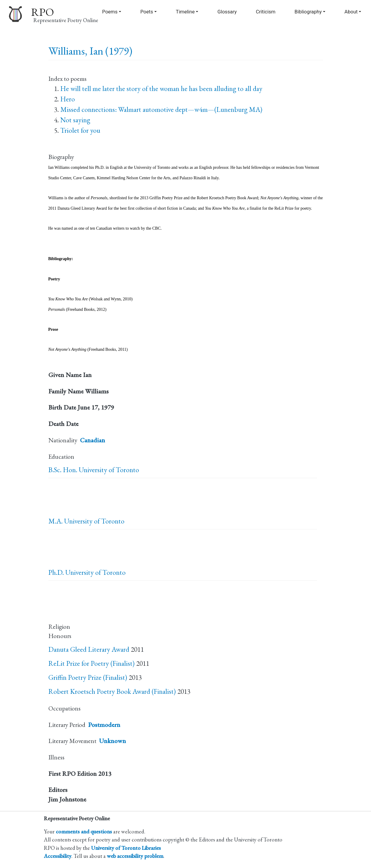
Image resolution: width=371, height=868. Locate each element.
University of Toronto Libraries (126, 848)
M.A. (56, 521)
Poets (147, 12)
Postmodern (104, 725)
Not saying (75, 120)
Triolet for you (80, 130)
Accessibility (58, 856)
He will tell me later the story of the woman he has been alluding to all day (161, 89)
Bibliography (308, 12)
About (351, 12)
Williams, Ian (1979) (90, 51)
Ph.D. (56, 572)
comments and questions (84, 831)
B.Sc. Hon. (63, 470)
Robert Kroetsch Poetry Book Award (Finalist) (112, 691)
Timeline (185, 12)
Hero (68, 99)
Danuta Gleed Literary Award (89, 649)
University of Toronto (109, 470)
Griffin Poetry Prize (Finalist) (88, 677)
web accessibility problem (135, 856)
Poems (110, 12)
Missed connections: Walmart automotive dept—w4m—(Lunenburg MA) (161, 109)
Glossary (227, 12)
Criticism (266, 12)
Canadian (93, 440)
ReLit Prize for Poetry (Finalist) (91, 663)
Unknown (113, 741)
